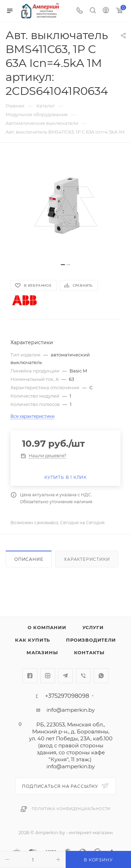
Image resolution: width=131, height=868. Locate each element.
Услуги (93, 627)
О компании (47, 627)
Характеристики (87, 559)
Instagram (48, 676)
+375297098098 (67, 696)
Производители (91, 640)
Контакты (89, 652)
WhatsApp (101, 676)
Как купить (32, 640)
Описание (29, 559)
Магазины (42, 652)
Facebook (30, 676)
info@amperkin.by (71, 710)
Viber (83, 676)
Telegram (65, 676)
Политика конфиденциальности (71, 809)
